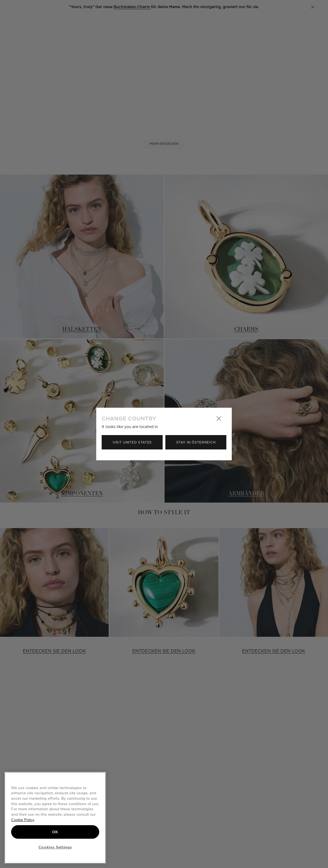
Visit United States (132, 442)
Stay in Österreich (196, 442)
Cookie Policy (23, 820)
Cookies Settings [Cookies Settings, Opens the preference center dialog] (55, 847)
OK (55, 832)
